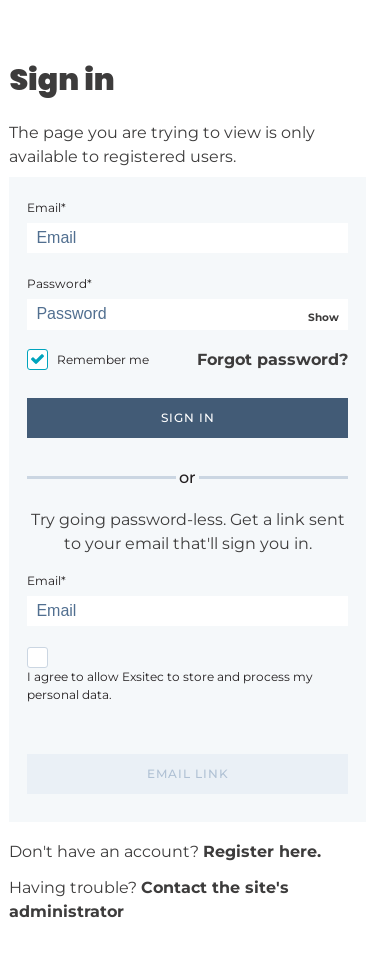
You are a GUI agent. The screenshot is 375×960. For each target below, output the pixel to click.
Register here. (262, 851)
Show (323, 317)
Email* (46, 207)
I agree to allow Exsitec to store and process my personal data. (170, 685)
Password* (59, 283)
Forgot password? (272, 359)
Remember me (103, 359)
